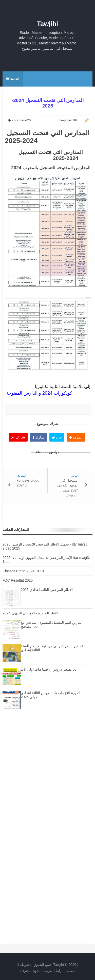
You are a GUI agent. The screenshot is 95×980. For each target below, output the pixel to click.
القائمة (13, 79)
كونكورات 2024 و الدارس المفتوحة (39, 393)
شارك (18, 437)
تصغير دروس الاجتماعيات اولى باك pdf (49, 669)
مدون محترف (30, 971)
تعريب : (37, 971)
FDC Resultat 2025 (18, 580)
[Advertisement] (48, 774)
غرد (57, 437)
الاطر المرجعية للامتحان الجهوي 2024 (30, 613)
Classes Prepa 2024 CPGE (24, 571)
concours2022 (20, 120)
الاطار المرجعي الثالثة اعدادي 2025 (47, 590)
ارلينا (59, 971)
